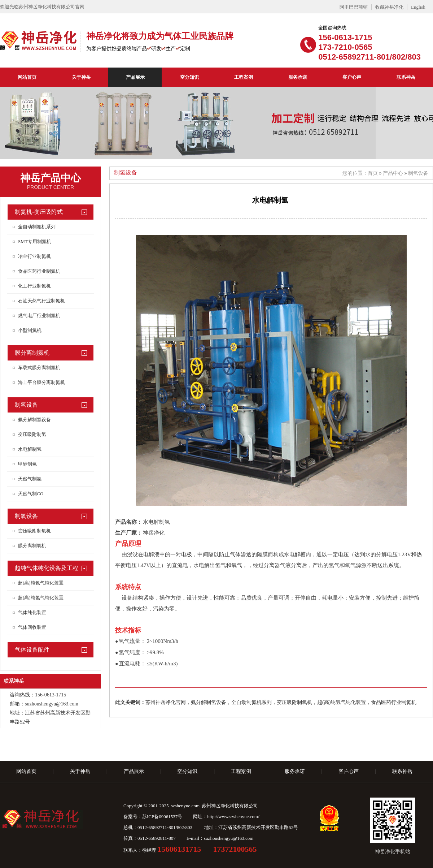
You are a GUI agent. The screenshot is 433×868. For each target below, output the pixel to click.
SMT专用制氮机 (35, 241)
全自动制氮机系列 (37, 227)
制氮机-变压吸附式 (39, 212)
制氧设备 (26, 516)
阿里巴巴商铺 (354, 7)
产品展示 (135, 77)
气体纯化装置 (32, 612)
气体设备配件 (32, 650)
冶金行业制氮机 (34, 256)
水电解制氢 (30, 449)
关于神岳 (81, 77)
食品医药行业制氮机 (39, 271)
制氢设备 (26, 405)
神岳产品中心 (51, 178)
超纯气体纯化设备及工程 (47, 568)
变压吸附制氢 (32, 434)
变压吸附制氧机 (34, 531)
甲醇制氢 (27, 464)
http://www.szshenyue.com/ (233, 817)
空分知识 (189, 77)
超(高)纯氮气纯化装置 (41, 583)
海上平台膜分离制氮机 (41, 382)
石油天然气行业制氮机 (41, 301)
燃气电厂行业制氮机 (39, 316)
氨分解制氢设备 (34, 420)
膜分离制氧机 (32, 546)
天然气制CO (31, 494)
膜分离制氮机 (32, 353)
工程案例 (244, 77)
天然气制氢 (30, 479)
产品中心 (393, 173)
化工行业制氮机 (34, 286)
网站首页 (27, 77)
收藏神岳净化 (389, 7)
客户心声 (352, 77)
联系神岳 (406, 77)
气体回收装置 (32, 627)
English (418, 7)
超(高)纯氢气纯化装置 (41, 598)
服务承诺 (298, 77)
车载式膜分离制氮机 (39, 368)
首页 (373, 173)
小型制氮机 (30, 330)
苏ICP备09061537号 (162, 817)
